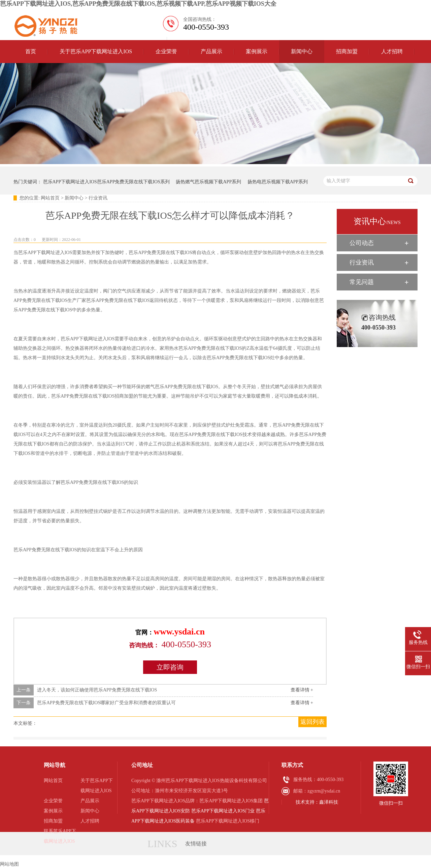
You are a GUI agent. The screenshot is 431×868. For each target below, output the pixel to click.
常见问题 (362, 282)
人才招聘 (392, 51)
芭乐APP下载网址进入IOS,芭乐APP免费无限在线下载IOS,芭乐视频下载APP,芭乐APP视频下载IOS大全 (138, 4)
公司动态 (362, 243)
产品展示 (211, 51)
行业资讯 (98, 198)
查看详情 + (302, 690)
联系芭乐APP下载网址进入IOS (60, 836)
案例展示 (257, 51)
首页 (31, 51)
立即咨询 (170, 667)
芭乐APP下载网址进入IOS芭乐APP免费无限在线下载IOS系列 (106, 182)
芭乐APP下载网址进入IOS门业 (223, 811)
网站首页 (50, 198)
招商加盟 (347, 51)
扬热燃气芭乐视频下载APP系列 (208, 182)
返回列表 (312, 722)
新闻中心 (302, 51)
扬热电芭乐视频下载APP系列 (278, 182)
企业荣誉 (166, 51)
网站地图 (9, 864)
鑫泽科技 (329, 802)
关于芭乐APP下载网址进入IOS (96, 51)
